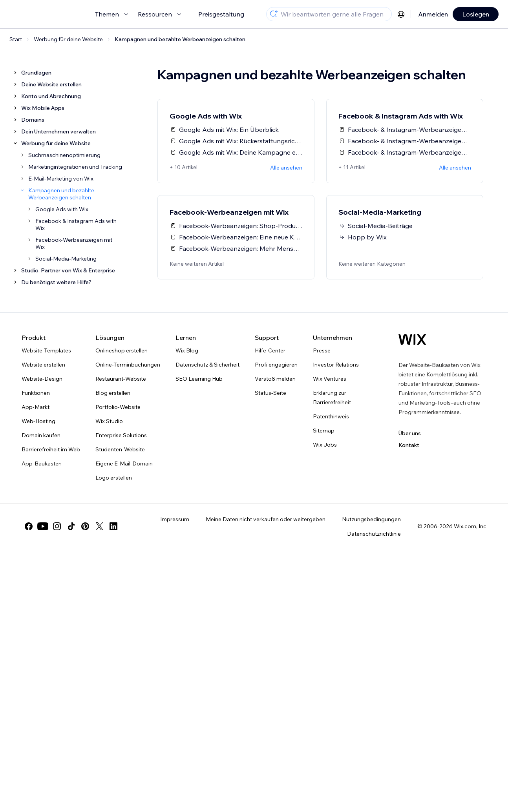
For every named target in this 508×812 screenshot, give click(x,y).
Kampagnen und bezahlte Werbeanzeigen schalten (180, 39)
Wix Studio (109, 421)
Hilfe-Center (270, 350)
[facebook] (29, 526)
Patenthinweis (331, 416)
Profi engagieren (276, 365)
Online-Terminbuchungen (128, 365)
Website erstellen (43, 365)
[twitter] (99, 526)
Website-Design (42, 379)
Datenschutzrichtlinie (374, 534)
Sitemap (324, 431)
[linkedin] (113, 526)
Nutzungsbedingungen (371, 519)
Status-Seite (270, 393)
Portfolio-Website (118, 407)
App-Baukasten (42, 463)
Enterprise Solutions (121, 435)
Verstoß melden (275, 379)
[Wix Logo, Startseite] (412, 339)
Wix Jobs (325, 445)
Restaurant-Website (121, 379)
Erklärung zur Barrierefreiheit (332, 398)
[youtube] (43, 526)
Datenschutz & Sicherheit (207, 365)
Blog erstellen (113, 393)
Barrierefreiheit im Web (51, 449)
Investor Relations (336, 365)
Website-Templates (46, 350)
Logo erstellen (114, 478)
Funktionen (36, 393)
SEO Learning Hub (199, 379)
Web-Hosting (38, 421)
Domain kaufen (41, 435)
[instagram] (57, 526)
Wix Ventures (330, 379)
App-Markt (36, 407)
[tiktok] (71, 526)
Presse (322, 350)
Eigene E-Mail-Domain (124, 463)
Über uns (410, 433)
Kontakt (409, 445)
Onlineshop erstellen (122, 350)
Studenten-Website (120, 449)
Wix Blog (187, 350)
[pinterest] (85, 526)
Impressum (175, 519)
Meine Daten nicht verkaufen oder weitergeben (266, 519)
